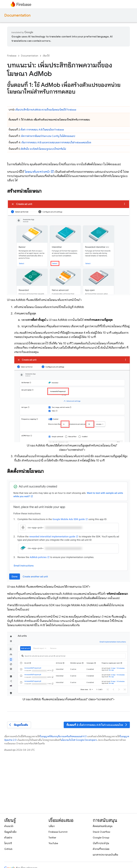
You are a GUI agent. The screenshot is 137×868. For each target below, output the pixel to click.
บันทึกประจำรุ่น (101, 843)
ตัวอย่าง (8, 838)
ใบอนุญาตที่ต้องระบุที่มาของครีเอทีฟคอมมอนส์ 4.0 (63, 736)
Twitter (52, 838)
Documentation (17, 15)
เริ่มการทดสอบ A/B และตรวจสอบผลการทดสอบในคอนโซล (56, 142)
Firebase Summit (58, 832)
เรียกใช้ (46, 56)
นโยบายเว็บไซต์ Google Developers (79, 740)
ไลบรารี (8, 843)
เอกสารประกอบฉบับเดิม (105, 855)
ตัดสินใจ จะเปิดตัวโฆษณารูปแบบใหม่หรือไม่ (43, 149)
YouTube (53, 843)
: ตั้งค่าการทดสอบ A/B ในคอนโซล (97, 725)
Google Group (101, 838)
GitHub (8, 849)
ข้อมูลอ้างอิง (10, 832)
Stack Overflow (102, 832)
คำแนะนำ (9, 826)
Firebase (12, 56)
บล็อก (52, 826)
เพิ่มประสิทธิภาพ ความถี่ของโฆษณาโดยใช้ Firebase (46, 110)
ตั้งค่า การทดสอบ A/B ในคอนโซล (42, 130)
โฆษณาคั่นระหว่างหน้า (37, 172)
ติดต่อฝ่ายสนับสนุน (103, 826)
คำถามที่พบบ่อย (101, 849)
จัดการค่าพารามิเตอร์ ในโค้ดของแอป (48, 136)
